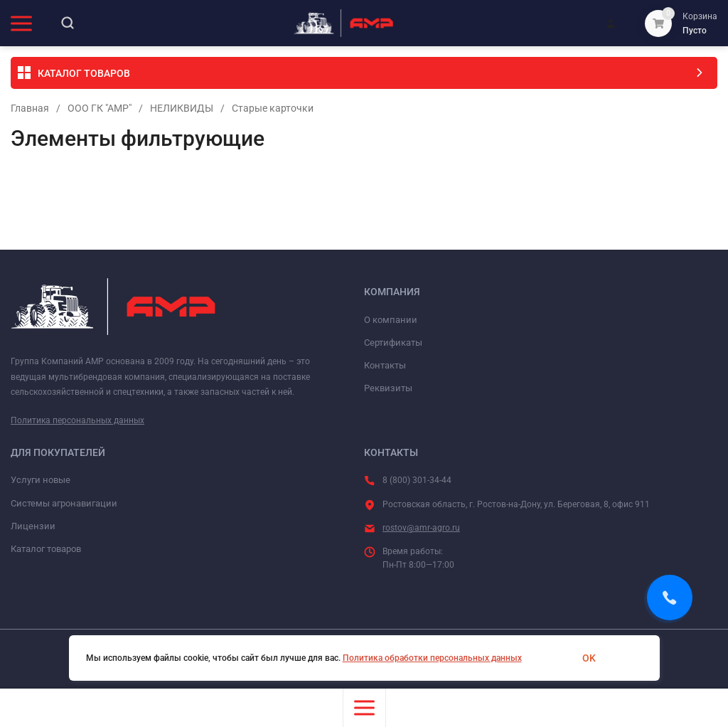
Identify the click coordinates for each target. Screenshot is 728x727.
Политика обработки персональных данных (432, 658)
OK (589, 658)
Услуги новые (41, 480)
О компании (391, 320)
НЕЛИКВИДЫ (182, 108)
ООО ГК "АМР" (100, 108)
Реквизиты (388, 388)
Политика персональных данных (77, 420)
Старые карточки (273, 108)
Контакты (385, 365)
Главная (30, 108)
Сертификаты (393, 343)
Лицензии (33, 526)
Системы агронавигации (64, 503)
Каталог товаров (46, 549)
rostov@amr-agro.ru (421, 528)
